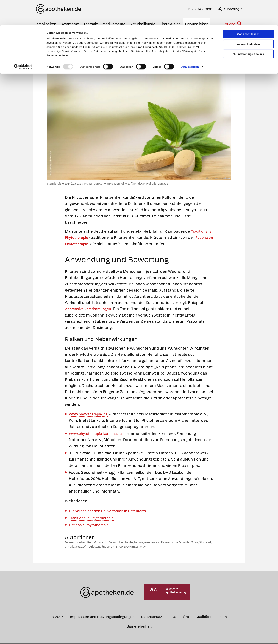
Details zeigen (190, 41)
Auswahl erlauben (248, 19)
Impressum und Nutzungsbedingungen (102, 617)
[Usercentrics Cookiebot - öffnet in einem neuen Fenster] (23, 41)
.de (109, 415)
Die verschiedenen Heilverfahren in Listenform (112, 511)
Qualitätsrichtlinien (211, 617)
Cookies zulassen (248, 9)
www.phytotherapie (87, 415)
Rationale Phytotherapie (91, 525)
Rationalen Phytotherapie (103, 244)
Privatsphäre (179, 617)
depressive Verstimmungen (91, 309)
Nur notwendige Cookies (248, 29)
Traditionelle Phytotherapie (90, 238)
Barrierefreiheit (139, 627)
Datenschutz (151, 617)
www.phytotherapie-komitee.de (98, 434)
